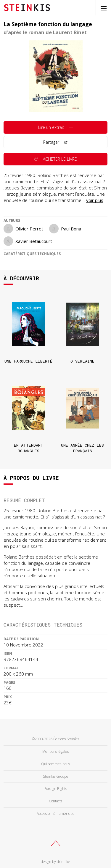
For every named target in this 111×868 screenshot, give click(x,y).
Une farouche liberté (28, 361)
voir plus (95, 200)
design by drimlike (55, 862)
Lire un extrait (56, 128)
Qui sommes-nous (55, 764)
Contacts (55, 801)
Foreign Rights (56, 789)
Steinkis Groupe (56, 776)
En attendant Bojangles (29, 448)
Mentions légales (55, 751)
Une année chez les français (82, 448)
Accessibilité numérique (56, 814)
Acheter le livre (55, 159)
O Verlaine (82, 361)
